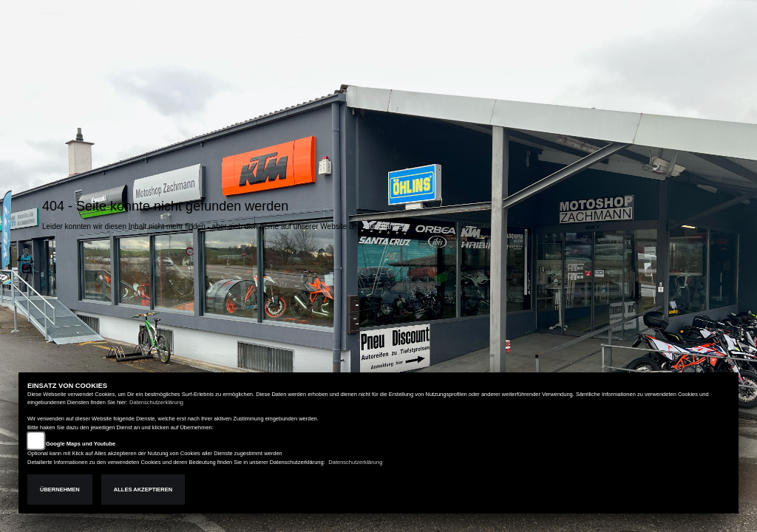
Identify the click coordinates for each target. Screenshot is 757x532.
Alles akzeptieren (143, 490)
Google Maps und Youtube (81, 444)
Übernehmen (60, 490)
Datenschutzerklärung (156, 402)
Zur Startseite (387, 226)
